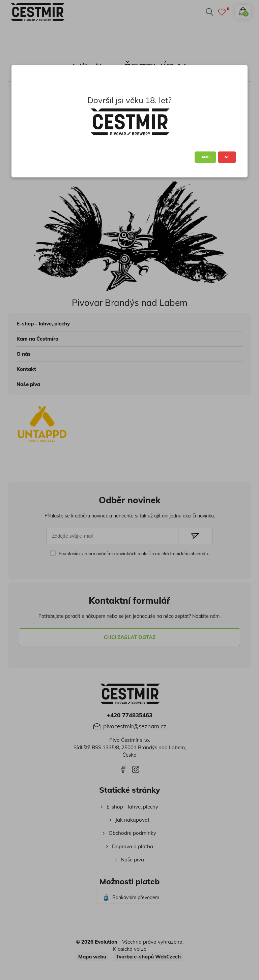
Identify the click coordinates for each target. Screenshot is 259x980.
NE (227, 157)
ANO (206, 157)
